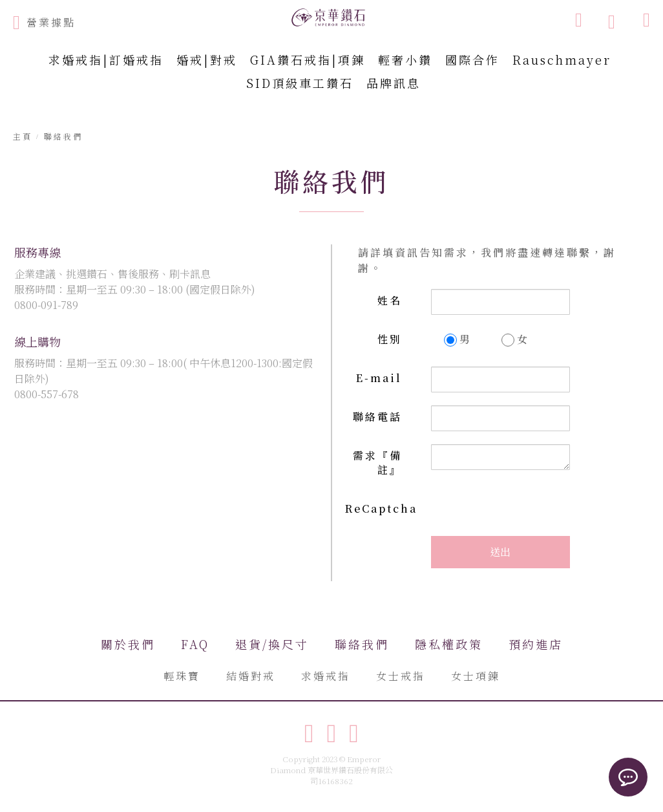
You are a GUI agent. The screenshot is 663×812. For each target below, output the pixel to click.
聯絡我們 (362, 644)
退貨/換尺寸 (272, 644)
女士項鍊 (476, 676)
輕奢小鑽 (405, 59)
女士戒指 (401, 676)
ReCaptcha (380, 508)
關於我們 (128, 644)
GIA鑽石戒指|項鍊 (308, 59)
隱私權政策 (449, 644)
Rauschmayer (562, 59)
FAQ (195, 644)
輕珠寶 (182, 676)
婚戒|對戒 (207, 59)
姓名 (390, 300)
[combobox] (513, 19)
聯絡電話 (377, 417)
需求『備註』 (377, 463)
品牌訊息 (394, 83)
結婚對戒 (251, 676)
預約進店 (536, 644)
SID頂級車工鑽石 (300, 83)
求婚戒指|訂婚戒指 (106, 59)
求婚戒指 (326, 676)
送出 (500, 552)
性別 (390, 339)
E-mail (379, 378)
